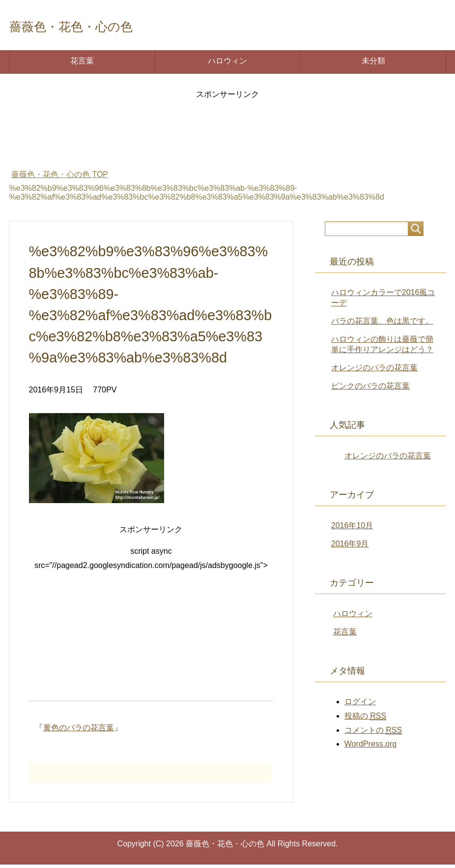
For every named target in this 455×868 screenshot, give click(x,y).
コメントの (373, 734)
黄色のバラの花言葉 (79, 731)
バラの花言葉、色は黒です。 (382, 324)
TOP (60, 178)
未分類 (373, 64)
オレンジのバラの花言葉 (374, 371)
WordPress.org (370, 747)
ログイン (360, 705)
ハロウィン (227, 64)
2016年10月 (352, 529)
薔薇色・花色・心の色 (98, 26)
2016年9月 (350, 547)
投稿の (365, 719)
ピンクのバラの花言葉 (370, 389)
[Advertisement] (227, 133)
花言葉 (82, 64)
